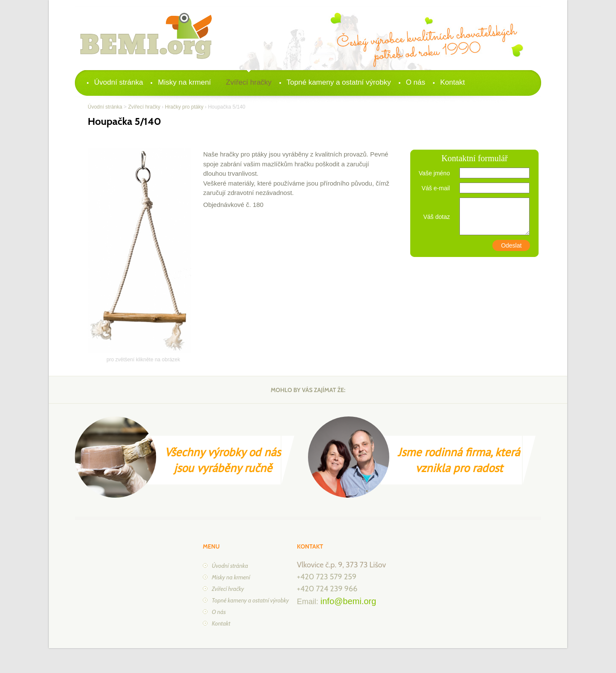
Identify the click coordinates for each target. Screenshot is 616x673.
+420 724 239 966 (327, 589)
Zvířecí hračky (249, 82)
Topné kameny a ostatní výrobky (339, 82)
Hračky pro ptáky (184, 107)
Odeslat (511, 245)
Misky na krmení (184, 82)
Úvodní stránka (118, 82)
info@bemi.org (348, 601)
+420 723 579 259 (327, 577)
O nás (416, 82)
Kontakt (453, 82)
